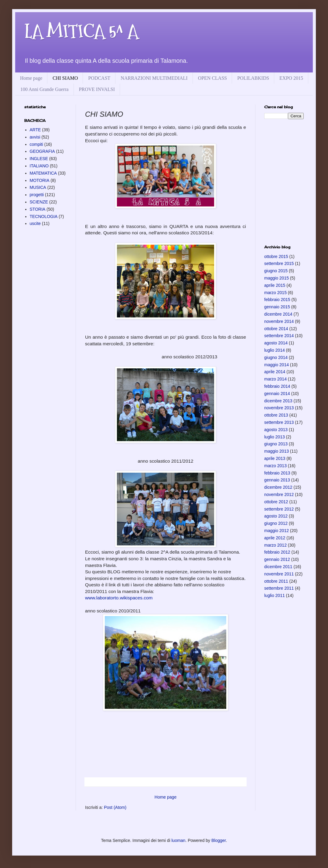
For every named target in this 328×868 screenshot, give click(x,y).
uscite (35, 223)
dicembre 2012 (278, 487)
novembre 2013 (279, 408)
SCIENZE (39, 202)
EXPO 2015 (291, 78)
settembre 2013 (279, 422)
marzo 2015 (275, 293)
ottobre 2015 (276, 256)
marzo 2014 (275, 379)
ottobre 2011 (276, 581)
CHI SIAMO (65, 78)
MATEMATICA (43, 173)
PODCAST (99, 78)
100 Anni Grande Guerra (44, 89)
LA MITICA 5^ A (81, 31)
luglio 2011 (275, 595)
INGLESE (39, 159)
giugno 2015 (276, 271)
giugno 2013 (276, 444)
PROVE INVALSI (97, 89)
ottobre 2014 (276, 329)
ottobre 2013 (276, 415)
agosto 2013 (276, 430)
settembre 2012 (279, 509)
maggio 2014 (277, 365)
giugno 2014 (276, 357)
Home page (31, 78)
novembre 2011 (279, 574)
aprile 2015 (275, 285)
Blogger (219, 840)
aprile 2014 (275, 372)
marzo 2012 (275, 545)
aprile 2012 (275, 538)
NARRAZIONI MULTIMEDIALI (154, 78)
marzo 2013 (275, 466)
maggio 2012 (277, 531)
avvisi (35, 137)
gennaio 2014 (277, 394)
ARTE (35, 130)
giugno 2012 (276, 523)
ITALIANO (39, 166)
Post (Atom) (115, 807)
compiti (36, 144)
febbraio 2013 (277, 473)
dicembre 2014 (278, 314)
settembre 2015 (279, 263)
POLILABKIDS (253, 78)
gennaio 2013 (277, 480)
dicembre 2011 (278, 567)
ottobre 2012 (276, 502)
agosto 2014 (276, 343)
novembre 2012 (279, 494)
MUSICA (38, 187)
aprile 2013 (275, 458)
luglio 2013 (275, 437)
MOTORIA (40, 180)
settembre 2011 (279, 588)
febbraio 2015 (277, 300)
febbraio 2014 (277, 386)
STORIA (38, 209)
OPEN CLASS (213, 78)
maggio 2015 (277, 278)
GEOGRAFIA (42, 151)
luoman (178, 840)
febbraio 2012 (277, 552)
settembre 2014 (279, 336)
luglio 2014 (275, 350)
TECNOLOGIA (44, 216)
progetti (37, 195)
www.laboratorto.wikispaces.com (119, 598)
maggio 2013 (277, 451)
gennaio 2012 (277, 559)
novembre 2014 (279, 321)
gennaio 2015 (277, 307)
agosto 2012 (276, 516)
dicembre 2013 (278, 401)
